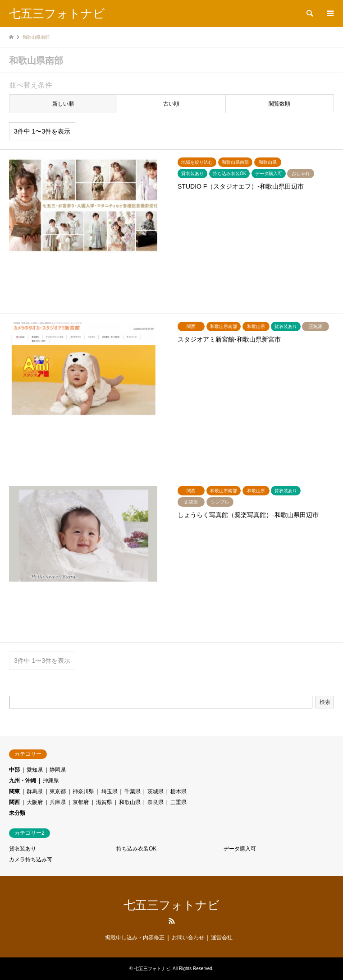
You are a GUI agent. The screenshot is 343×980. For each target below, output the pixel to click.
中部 (14, 770)
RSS (172, 921)
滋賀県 (104, 802)
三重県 (178, 802)
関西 (14, 802)
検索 (325, 702)
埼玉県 (110, 791)
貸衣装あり (23, 849)
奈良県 (155, 802)
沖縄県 (51, 781)
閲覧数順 (279, 104)
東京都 (58, 791)
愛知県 (35, 770)
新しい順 (63, 104)
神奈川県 (83, 791)
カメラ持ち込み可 (31, 860)
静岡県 (58, 770)
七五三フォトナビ (171, 905)
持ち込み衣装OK (136, 849)
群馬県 (35, 791)
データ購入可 (240, 849)
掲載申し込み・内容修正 (135, 938)
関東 (14, 791)
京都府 (81, 802)
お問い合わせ (188, 938)
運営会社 (222, 938)
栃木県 (178, 791)
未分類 (17, 813)
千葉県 (133, 791)
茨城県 (155, 791)
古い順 (171, 104)
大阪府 (35, 802)
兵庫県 (58, 802)
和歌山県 (130, 802)
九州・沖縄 (23, 781)
